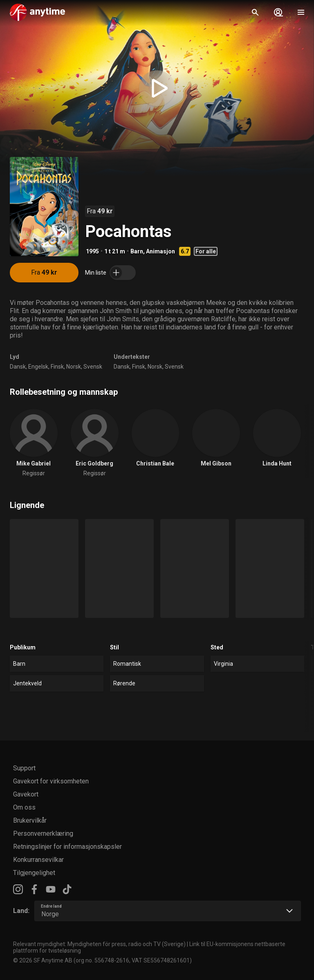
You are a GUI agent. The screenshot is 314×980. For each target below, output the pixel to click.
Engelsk (38, 367)
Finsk (57, 367)
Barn (137, 251)
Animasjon (160, 251)
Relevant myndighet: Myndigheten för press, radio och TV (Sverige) (99, 944)
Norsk (74, 367)
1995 (92, 251)
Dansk (18, 367)
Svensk (93, 367)
